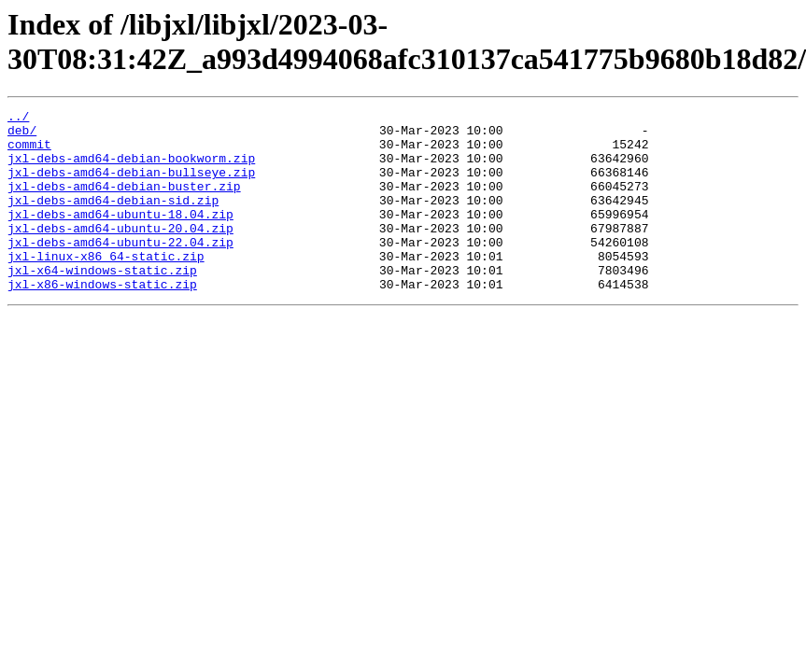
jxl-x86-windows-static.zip (102, 320)
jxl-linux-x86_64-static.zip (106, 287)
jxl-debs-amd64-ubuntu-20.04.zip (120, 253)
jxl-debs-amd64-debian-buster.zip (124, 203)
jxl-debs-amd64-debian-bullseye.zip (131, 186)
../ (18, 119)
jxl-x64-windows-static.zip (102, 303)
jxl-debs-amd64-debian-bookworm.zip (131, 169)
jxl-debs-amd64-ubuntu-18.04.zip (120, 236)
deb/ (22, 135)
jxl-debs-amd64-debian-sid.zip (113, 219)
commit (29, 152)
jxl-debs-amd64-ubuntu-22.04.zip (120, 270)
